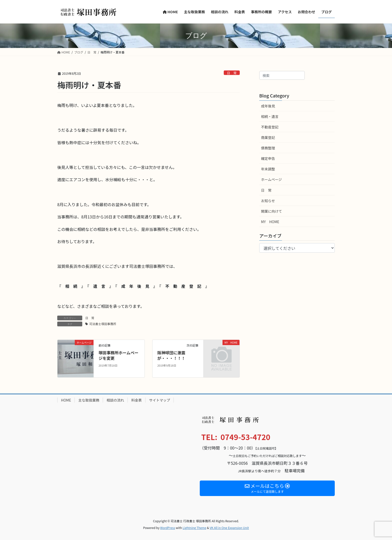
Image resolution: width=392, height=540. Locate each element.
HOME (66, 400)
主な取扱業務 (89, 400)
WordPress (168, 528)
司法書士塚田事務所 (103, 324)
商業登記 (268, 137)
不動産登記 (270, 127)
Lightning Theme (194, 528)
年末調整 (268, 169)
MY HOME (270, 222)
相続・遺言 (270, 116)
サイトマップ (159, 400)
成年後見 (268, 106)
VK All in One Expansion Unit (229, 528)
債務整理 (268, 148)
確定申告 (268, 158)
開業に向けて (271, 211)
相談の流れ (115, 400)
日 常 (232, 73)
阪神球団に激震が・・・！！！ (171, 355)
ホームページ (271, 179)
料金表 (136, 400)
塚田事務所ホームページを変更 (118, 355)
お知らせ (268, 201)
